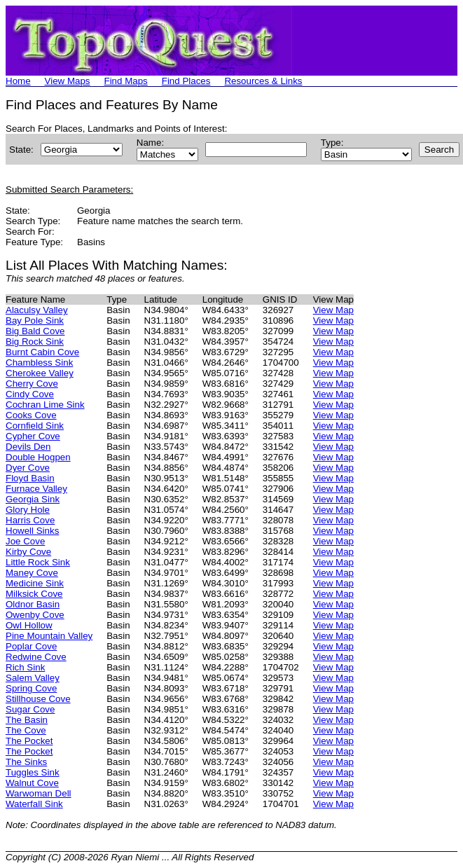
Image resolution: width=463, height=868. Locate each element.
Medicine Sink (35, 583)
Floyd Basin (30, 478)
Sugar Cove (30, 709)
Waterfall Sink (34, 804)
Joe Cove (25, 541)
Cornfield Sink (35, 426)
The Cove (26, 730)
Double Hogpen (38, 457)
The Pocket (29, 741)
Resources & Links (263, 81)
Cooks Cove (31, 415)
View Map (333, 310)
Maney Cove (32, 573)
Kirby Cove (28, 552)
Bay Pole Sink (35, 321)
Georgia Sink (33, 499)
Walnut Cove (32, 783)
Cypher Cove (33, 436)
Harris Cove (30, 520)
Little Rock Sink (38, 562)
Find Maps (126, 81)
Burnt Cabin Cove (42, 352)
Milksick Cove (34, 594)
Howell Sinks (32, 531)
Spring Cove (31, 688)
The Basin (27, 720)
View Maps (68, 81)
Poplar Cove (31, 646)
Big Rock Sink (35, 342)
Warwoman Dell (39, 793)
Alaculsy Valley (37, 310)
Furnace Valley (36, 489)
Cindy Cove (30, 394)
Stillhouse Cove (38, 699)
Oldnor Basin (33, 604)
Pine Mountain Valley (49, 636)
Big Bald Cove (35, 331)
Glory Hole (28, 510)
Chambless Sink (39, 363)
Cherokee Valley (40, 373)
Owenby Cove (35, 615)
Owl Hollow (29, 625)
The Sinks (26, 762)
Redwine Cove (36, 657)
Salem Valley (33, 678)
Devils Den (28, 447)
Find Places (186, 81)
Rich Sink (25, 667)
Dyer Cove (28, 468)
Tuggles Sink (33, 772)
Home (18, 81)
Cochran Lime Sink (45, 405)
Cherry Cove (32, 384)
